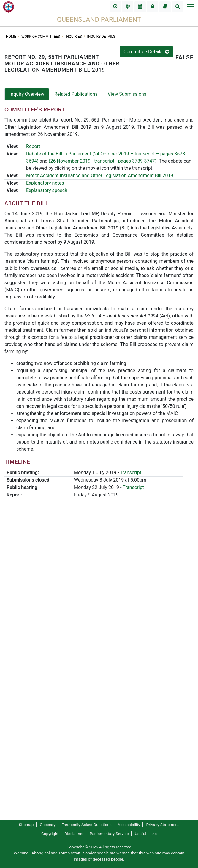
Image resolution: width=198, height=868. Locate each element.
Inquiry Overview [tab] (27, 94)
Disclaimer (74, 834)
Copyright (50, 834)
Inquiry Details (101, 37)
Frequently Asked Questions (87, 825)
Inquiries (74, 37)
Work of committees (41, 37)
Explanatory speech (47, 190)
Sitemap (26, 825)
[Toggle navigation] (190, 7)
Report (33, 146)
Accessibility (129, 825)
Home (11, 37)
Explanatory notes (45, 183)
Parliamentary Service (109, 834)
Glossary (48, 825)
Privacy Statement (163, 825)
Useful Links (146, 834)
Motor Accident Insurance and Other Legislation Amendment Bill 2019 (100, 176)
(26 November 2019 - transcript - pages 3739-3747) (103, 161)
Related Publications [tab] (76, 94)
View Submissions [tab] (127, 94)
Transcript (131, 472)
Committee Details (146, 52)
